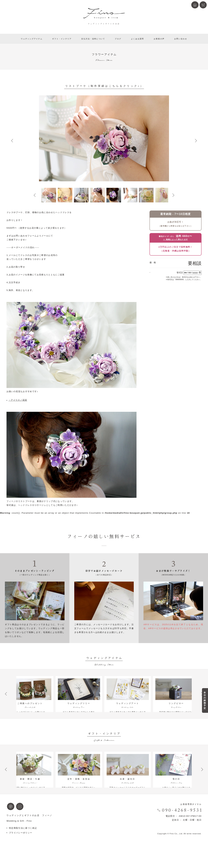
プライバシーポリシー (21, 846)
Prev (12, 141)
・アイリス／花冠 (18, 400)
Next (196, 141)
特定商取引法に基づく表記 (23, 841)
